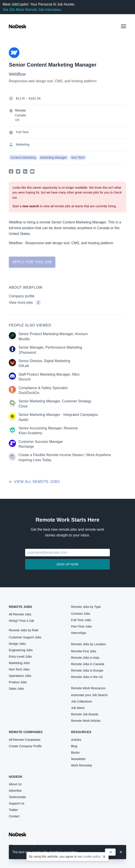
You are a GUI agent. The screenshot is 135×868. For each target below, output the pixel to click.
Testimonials (17, 797)
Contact (14, 816)
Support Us (17, 803)
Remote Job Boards (85, 714)
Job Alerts (78, 708)
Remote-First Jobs (84, 651)
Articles (76, 740)
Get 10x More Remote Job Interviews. (32, 10)
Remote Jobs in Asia (85, 658)
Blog (74, 746)
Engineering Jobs (21, 650)
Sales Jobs (16, 689)
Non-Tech (78, 157)
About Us (15, 784)
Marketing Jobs (19, 663)
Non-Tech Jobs (19, 669)
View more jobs (25, 303)
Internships (79, 633)
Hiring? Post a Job (21, 621)
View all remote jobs (34, 482)
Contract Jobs (81, 614)
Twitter (13, 810)
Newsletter (78, 759)
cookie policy (92, 856)
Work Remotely (82, 765)
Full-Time (22, 132)
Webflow (17, 74)
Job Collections (82, 701)
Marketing (23, 144)
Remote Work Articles (86, 721)
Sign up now (67, 564)
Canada (20, 115)
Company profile (22, 296)
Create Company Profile (25, 746)
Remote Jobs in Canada (88, 664)
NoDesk (16, 777)
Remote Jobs (21, 607)
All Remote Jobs (20, 614)
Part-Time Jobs (81, 626)
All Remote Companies (25, 740)
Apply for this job (32, 262)
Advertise (15, 791)
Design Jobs (17, 644)
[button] (124, 26)
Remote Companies (26, 732)
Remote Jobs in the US (87, 677)
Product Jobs (18, 682)
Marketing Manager (53, 157)
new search (31, 206)
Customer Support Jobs (25, 637)
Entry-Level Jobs (20, 657)
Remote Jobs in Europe (87, 670)
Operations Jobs (20, 676)
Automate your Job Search (89, 695)
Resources (81, 732)
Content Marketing (23, 157)
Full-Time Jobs (81, 620)
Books (75, 753)
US (17, 120)
